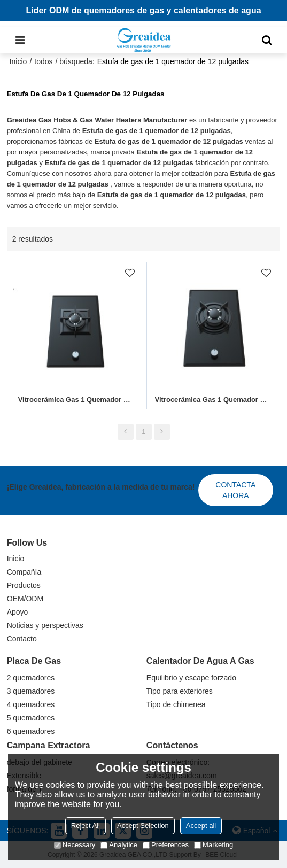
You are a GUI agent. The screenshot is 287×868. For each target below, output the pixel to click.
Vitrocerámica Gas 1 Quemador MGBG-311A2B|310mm (212, 400)
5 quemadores (31, 718)
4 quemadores (31, 704)
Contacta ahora (235, 490)
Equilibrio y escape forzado (191, 678)
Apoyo (18, 612)
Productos (24, 585)
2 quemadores (31, 678)
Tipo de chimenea (176, 704)
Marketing (214, 845)
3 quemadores (31, 691)
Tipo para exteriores (180, 691)
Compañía (24, 572)
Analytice (119, 845)
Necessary (75, 845)
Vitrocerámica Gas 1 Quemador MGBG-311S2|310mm (75, 400)
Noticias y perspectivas (45, 625)
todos (43, 61)
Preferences (166, 845)
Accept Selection (143, 826)
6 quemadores (31, 731)
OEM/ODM (25, 599)
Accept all (201, 826)
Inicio (18, 61)
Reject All (86, 826)
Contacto (22, 639)
